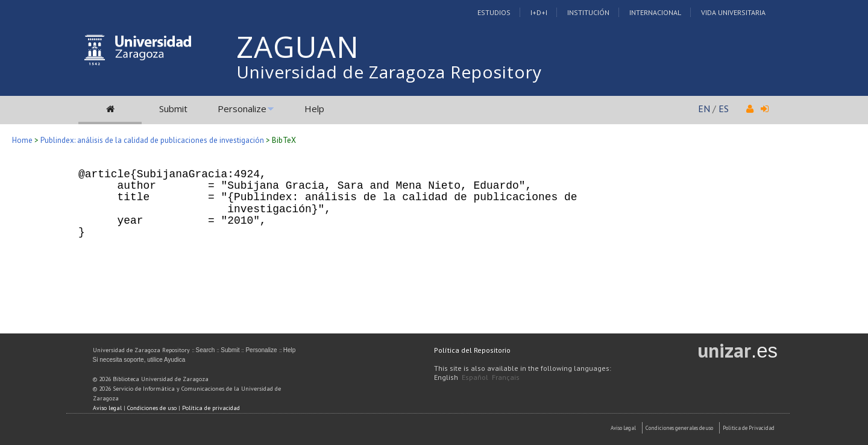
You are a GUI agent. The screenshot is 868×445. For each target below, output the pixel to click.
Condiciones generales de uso (679, 428)
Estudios (494, 12)
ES (724, 109)
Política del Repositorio (472, 350)
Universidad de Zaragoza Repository (389, 72)
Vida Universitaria (733, 12)
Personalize (242, 109)
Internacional (655, 12)
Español (475, 377)
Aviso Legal (623, 428)
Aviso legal (107, 408)
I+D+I (539, 12)
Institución (588, 12)
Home (22, 140)
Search (206, 350)
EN (704, 109)
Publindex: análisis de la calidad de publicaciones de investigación (152, 140)
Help (314, 109)
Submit (173, 109)
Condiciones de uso (152, 408)
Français (506, 377)
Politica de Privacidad (749, 428)
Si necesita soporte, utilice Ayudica (139, 360)
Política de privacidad (211, 408)
